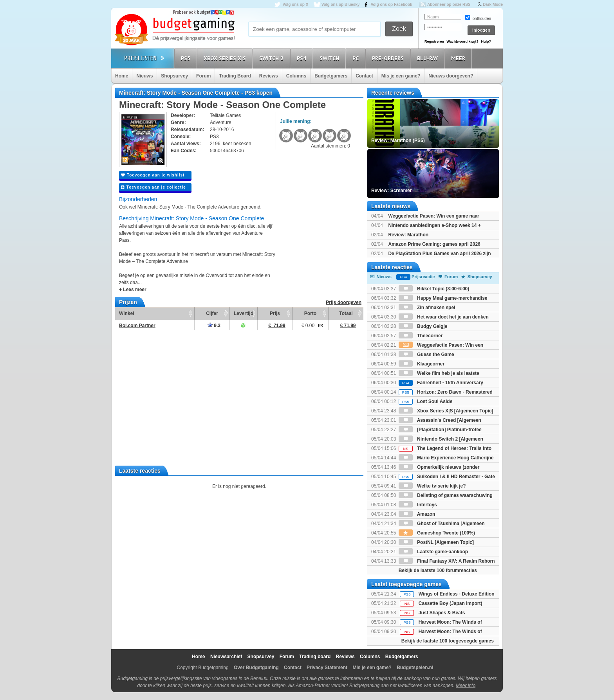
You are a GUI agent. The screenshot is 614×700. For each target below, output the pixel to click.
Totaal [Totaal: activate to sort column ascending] (346, 313)
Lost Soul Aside (426, 401)
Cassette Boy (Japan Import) (451, 603)
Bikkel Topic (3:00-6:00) (434, 289)
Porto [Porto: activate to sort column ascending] (310, 313)
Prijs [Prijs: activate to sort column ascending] (275, 313)
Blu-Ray (429, 58)
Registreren (434, 41)
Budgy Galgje (423, 326)
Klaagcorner (422, 364)
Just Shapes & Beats (442, 613)
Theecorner (421, 336)
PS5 (187, 58)
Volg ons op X (295, 4)
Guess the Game (426, 354)
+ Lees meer (133, 290)
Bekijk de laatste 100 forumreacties (438, 570)
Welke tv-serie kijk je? (432, 486)
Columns (296, 76)
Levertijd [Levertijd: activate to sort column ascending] (244, 313)
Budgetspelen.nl (415, 668)
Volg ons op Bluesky (341, 4)
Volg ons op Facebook (392, 4)
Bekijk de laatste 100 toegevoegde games (448, 641)
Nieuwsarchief (226, 657)
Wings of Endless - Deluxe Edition (457, 594)
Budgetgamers (331, 76)
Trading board (315, 657)
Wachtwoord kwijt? (462, 41)
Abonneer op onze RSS (449, 4)
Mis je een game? (401, 76)
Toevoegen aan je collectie (153, 187)
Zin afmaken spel (427, 308)
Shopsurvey (174, 76)
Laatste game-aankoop (433, 552)
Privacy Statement (327, 668)
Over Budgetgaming (256, 668)
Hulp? (486, 41)
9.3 (214, 326)
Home (122, 76)
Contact (364, 76)
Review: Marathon (408, 235)
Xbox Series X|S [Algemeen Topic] (446, 411)
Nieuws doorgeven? (451, 76)
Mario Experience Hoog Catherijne (446, 458)
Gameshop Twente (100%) (437, 533)
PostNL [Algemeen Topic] (436, 542)
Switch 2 (273, 58)
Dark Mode (493, 4)
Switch (330, 58)
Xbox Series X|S (226, 58)
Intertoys (418, 505)
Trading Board (235, 76)
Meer (459, 58)
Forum (203, 76)
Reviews (269, 76)
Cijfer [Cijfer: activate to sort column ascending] (212, 313)
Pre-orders (389, 58)
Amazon (417, 514)
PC (357, 58)
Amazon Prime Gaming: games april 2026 (434, 244)
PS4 (303, 58)
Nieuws (144, 76)
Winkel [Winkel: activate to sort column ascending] (127, 313)
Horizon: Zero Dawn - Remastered (446, 392)
